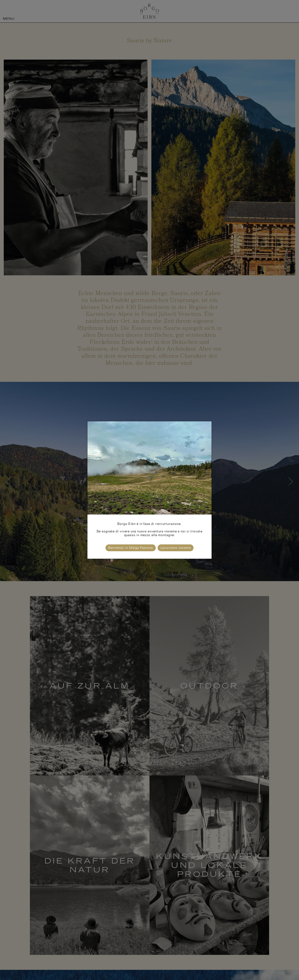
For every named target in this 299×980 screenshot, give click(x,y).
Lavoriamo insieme (176, 548)
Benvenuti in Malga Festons (131, 548)
